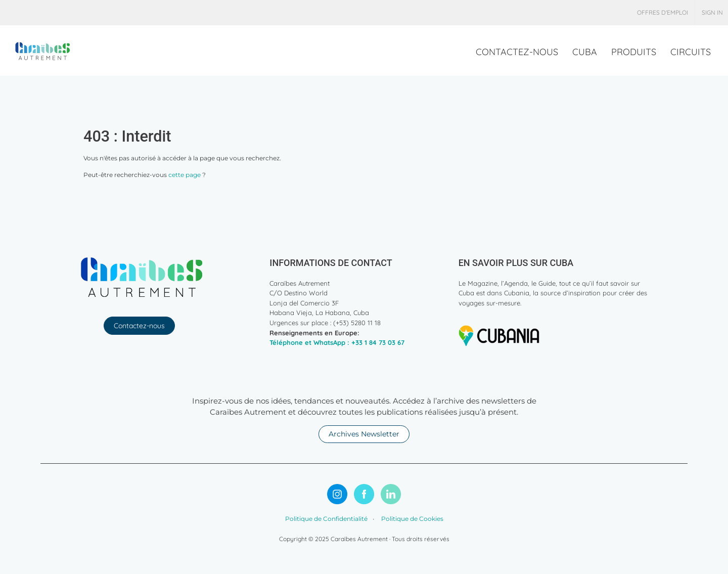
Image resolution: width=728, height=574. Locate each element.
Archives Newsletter (364, 434)
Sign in (712, 12)
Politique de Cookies (412, 519)
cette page (185, 175)
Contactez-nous (139, 326)
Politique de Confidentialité (326, 519)
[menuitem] (663, 13)
